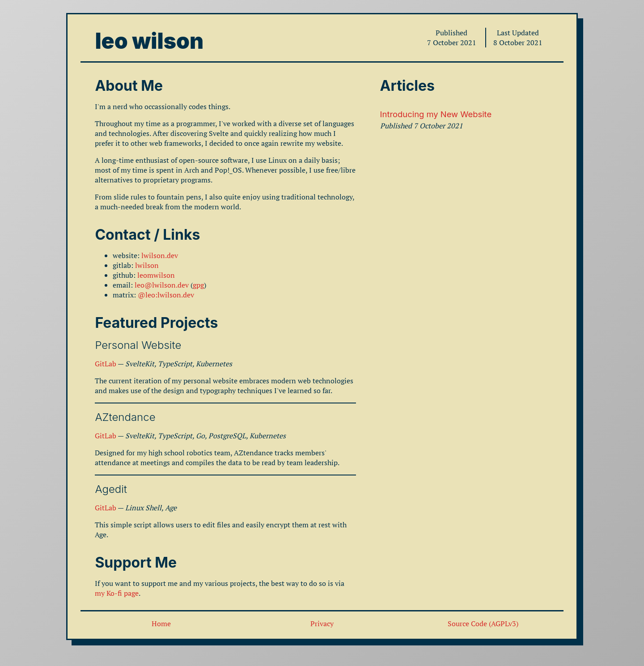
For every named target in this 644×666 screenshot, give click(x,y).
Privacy (322, 624)
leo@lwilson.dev (162, 285)
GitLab (106, 364)
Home (161, 624)
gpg (198, 285)
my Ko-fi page (117, 593)
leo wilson (149, 41)
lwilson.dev (160, 255)
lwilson (147, 265)
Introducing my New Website (436, 114)
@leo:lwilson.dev (166, 295)
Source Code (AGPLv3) (483, 624)
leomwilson (156, 275)
